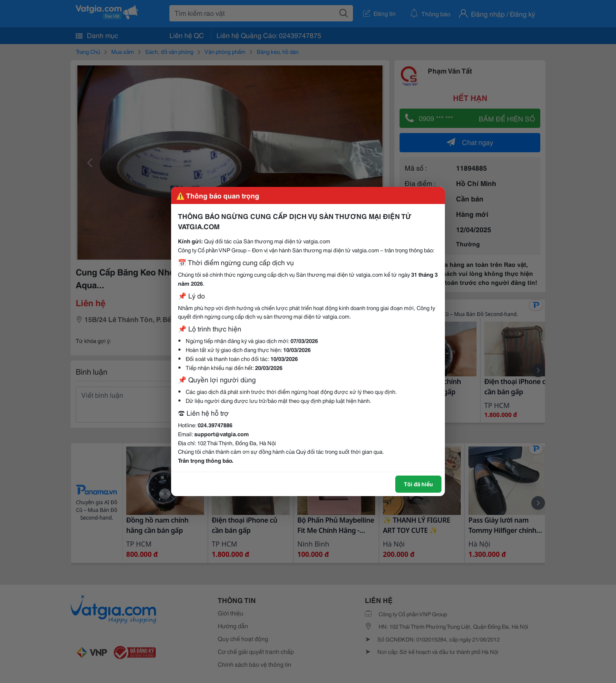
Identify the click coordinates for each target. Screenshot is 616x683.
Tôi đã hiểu (418, 484)
